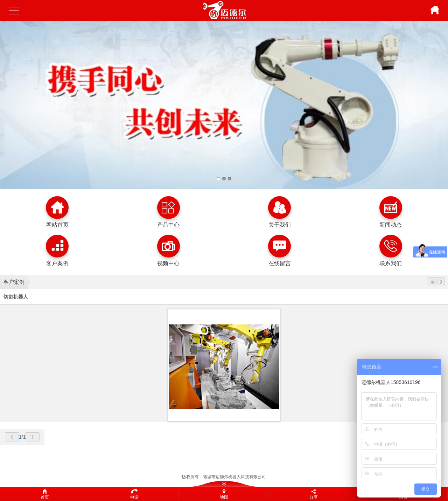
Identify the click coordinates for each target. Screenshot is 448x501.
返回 (436, 282)
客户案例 (14, 282)
